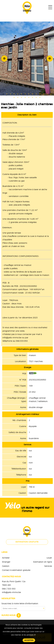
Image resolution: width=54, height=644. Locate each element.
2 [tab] (7, 94)
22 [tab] (40, 97)
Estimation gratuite (27, 542)
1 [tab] (3, 94)
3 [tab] (10, 94)
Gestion (6, 566)
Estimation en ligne (43, 562)
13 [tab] (47, 94)
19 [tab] (29, 97)
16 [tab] (18, 97)
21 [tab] (36, 97)
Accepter (29, 640)
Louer (49, 558)
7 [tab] (25, 94)
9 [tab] (33, 94)
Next (50, 59)
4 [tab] (14, 94)
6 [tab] (21, 94)
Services (48, 566)
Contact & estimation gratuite (16, 570)
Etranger (6, 562)
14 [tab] (51, 94)
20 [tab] (33, 97)
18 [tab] (25, 97)
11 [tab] (40, 94)
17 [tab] (21, 97)
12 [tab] (44, 94)
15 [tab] (14, 97)
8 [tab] (29, 94)
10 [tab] (36, 94)
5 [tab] (18, 94)
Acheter (6, 558)
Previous (4, 59)
